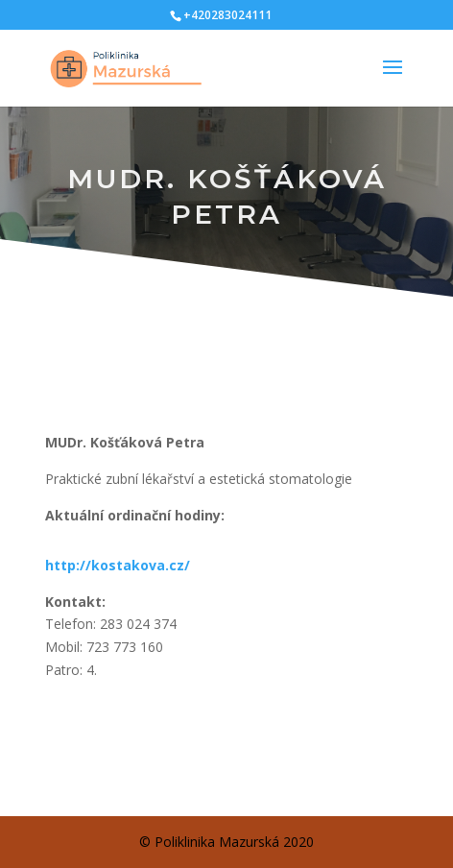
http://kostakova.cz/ (118, 565)
